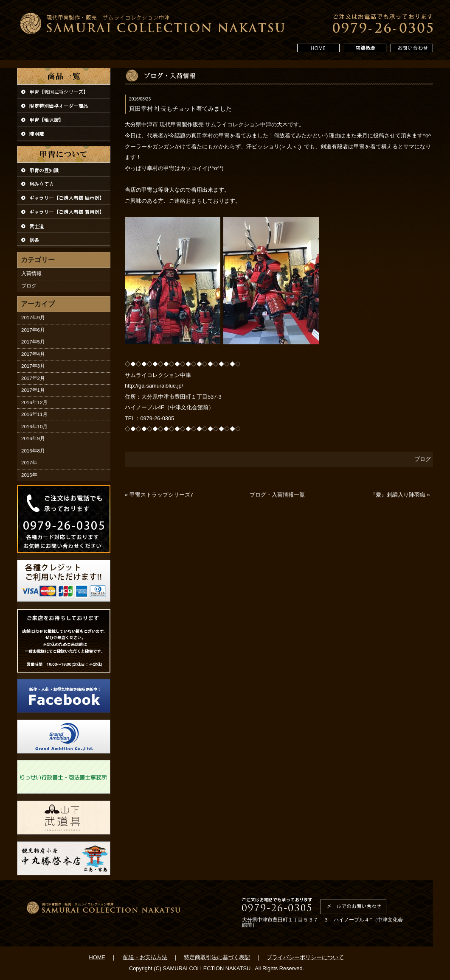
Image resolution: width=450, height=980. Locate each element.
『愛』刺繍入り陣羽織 (398, 495)
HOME (97, 957)
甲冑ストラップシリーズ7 (161, 495)
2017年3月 (33, 366)
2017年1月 (33, 390)
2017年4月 (33, 354)
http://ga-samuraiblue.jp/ (154, 386)
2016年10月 (34, 427)
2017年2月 (33, 378)
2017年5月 (33, 342)
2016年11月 (34, 414)
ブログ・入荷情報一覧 (277, 495)
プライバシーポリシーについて (305, 957)
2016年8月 (33, 451)
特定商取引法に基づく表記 (217, 957)
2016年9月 (33, 438)
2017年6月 (33, 330)
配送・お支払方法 (145, 957)
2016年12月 (34, 402)
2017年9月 (33, 318)
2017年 (29, 463)
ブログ (29, 286)
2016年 (29, 475)
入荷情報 (31, 274)
